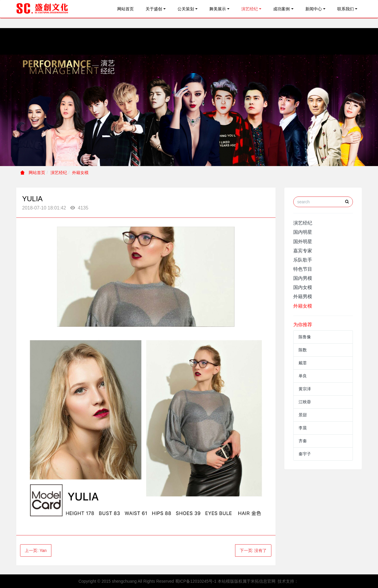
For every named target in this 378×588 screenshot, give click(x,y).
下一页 (253, 550)
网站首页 (126, 9)
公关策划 (186, 9)
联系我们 (346, 9)
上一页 (36, 550)
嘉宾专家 (303, 251)
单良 (303, 376)
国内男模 (303, 278)
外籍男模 (303, 297)
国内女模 (303, 287)
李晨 (303, 428)
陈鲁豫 (305, 337)
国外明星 (303, 242)
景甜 (303, 415)
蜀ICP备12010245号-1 (196, 581)
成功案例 (281, 9)
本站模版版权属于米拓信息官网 (247, 581)
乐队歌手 (303, 260)
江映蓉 (305, 402)
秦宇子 (305, 454)
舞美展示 (218, 9)
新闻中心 (314, 9)
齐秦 (303, 441)
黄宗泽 (305, 389)
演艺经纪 (250, 9)
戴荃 (303, 363)
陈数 (303, 350)
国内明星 (303, 232)
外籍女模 (80, 173)
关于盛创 (154, 9)
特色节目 (303, 269)
